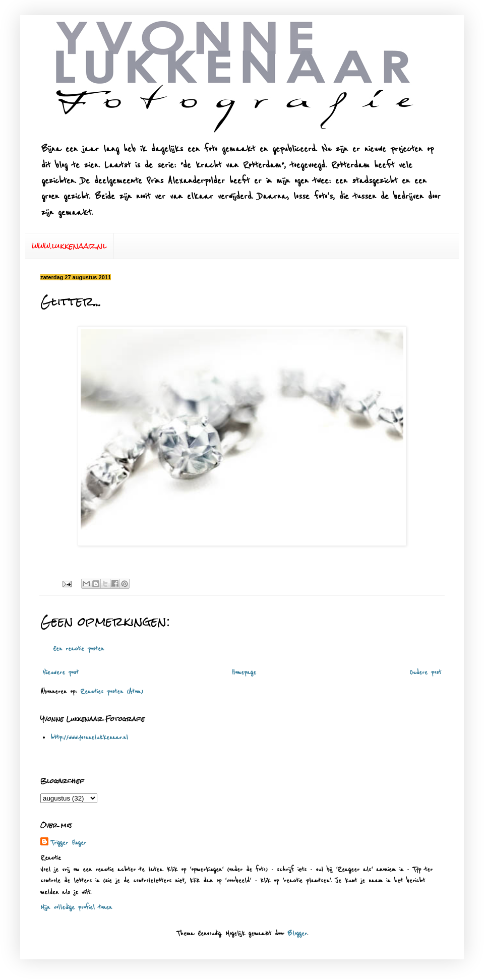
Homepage (244, 672)
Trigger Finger (68, 843)
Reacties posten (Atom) (112, 692)
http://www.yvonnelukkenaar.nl (89, 738)
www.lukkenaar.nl (69, 246)
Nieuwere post (61, 672)
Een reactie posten (78, 649)
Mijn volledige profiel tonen (76, 907)
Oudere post (425, 672)
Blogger (297, 934)
